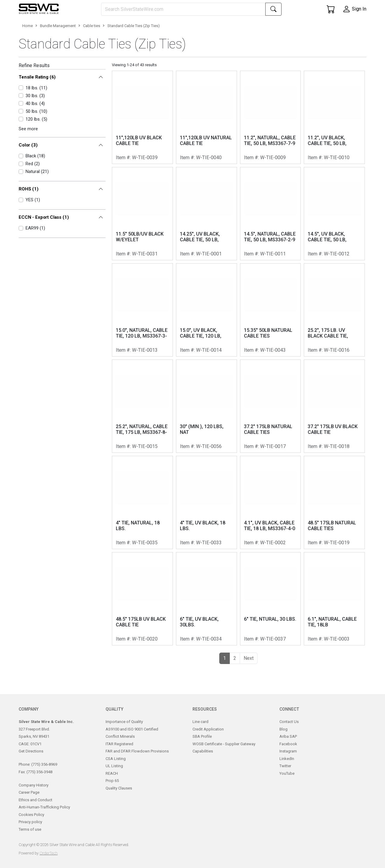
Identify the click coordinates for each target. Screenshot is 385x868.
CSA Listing (116, 764)
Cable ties (92, 52)
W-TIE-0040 (209, 184)
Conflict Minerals (120, 742)
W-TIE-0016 (337, 377)
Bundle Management (58, 52)
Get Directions (31, 757)
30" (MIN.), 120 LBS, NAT (202, 456)
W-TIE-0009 (273, 184)
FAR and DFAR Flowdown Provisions (137, 757)
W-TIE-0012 (337, 280)
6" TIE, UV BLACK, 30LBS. (199, 648)
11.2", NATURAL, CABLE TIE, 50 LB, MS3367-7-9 (270, 167)
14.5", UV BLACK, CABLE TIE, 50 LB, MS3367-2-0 (327, 264)
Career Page (29, 798)
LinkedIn (287, 764)
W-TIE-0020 (145, 665)
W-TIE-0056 (209, 473)
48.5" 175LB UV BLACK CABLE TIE (141, 648)
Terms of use (30, 835)
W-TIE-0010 (337, 184)
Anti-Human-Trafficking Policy (44, 813)
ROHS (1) (29, 205)
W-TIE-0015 (145, 473)
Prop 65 (112, 787)
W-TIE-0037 (273, 665)
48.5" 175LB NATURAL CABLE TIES (332, 552)
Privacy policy (30, 828)
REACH (112, 779)
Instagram (288, 757)
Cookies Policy (31, 820)
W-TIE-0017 (273, 473)
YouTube (287, 779)
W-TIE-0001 (209, 280)
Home (28, 52)
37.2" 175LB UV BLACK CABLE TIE (333, 456)
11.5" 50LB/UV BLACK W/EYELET (140, 263)
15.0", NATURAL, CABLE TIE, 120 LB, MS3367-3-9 (142, 360)
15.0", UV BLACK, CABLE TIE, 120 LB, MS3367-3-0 (201, 360)
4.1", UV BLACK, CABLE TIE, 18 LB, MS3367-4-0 (269, 552)
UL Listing (114, 772)
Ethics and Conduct (35, 806)
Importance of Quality (124, 728)
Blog (283, 735)
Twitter (285, 772)
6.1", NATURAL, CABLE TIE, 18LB (332, 648)
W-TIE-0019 (337, 569)
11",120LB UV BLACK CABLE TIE (139, 167)
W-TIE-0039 (145, 184)
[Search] (183, 9)
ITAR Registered (119, 750)
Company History (34, 791)
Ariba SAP (288, 742)
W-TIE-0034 (209, 665)
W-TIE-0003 (337, 665)
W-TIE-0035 (145, 569)
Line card (200, 728)
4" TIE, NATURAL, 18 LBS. (138, 552)
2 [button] (235, 685)
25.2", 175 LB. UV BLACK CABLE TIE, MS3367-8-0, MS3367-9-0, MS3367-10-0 (332, 360)
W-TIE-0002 (273, 569)
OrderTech (48, 859)
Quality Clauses (119, 794)
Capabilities (203, 757)
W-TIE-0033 (209, 569)
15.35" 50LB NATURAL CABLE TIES (268, 360)
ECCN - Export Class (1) (44, 231)
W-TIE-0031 (145, 280)
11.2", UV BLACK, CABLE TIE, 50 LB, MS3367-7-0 (327, 167)
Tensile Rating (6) (37, 103)
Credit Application (208, 735)
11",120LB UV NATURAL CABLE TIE (206, 167)
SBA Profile (202, 742)
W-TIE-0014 (209, 377)
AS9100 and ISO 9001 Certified (132, 735)
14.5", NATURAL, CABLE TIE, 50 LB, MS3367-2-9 (270, 263)
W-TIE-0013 (145, 377)
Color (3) (28, 165)
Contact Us (289, 728)
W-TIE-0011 (273, 280)
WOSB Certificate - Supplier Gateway (224, 750)
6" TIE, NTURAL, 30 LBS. (270, 646)
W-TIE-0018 (337, 473)
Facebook (288, 750)
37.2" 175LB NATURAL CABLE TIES (268, 456)
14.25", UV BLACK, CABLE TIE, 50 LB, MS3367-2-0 (200, 264)
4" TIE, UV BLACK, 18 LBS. (203, 552)
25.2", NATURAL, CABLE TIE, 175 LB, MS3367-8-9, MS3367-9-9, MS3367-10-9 (142, 456)
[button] (37, 26)
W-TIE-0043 (273, 377)
